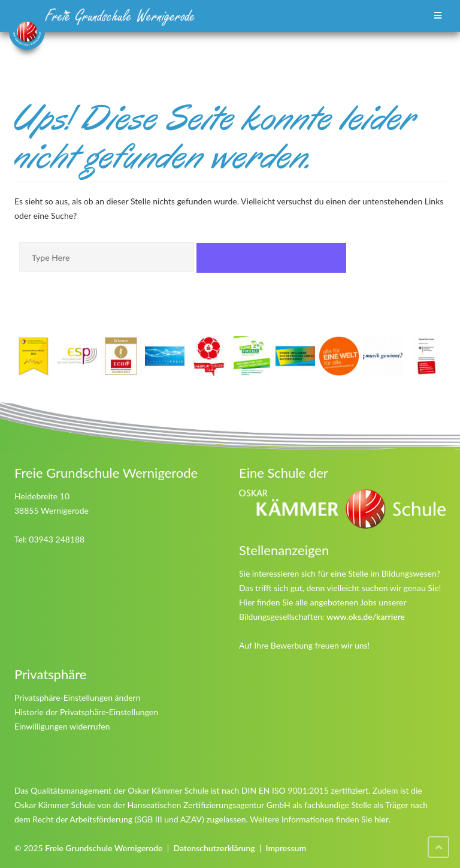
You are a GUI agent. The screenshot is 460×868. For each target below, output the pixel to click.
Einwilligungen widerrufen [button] (62, 726)
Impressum (286, 848)
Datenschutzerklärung (214, 848)
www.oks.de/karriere (366, 617)
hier (382, 819)
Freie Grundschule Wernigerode (104, 848)
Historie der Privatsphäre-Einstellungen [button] (86, 712)
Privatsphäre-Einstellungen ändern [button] (78, 697)
